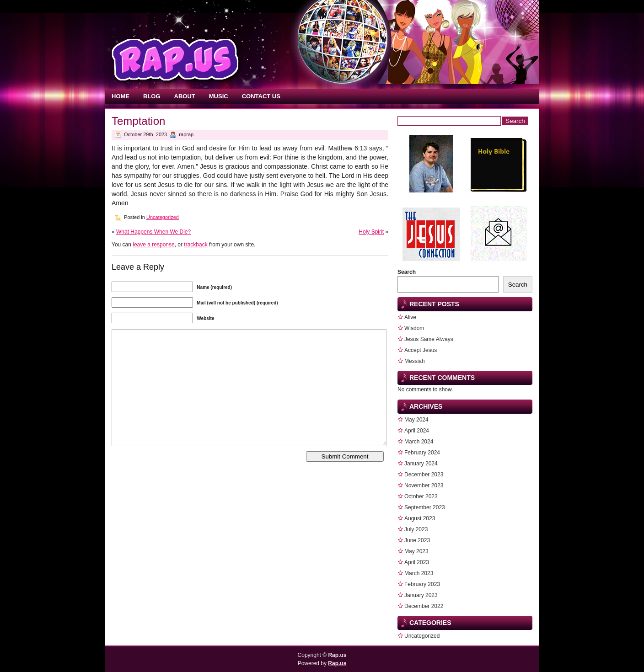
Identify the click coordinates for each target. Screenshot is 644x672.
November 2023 (424, 485)
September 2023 (425, 507)
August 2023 (420, 518)
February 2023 (422, 584)
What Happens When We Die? (153, 232)
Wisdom (414, 328)
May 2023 (416, 551)
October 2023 (421, 496)
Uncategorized (163, 217)
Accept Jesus (421, 350)
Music (219, 96)
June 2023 (417, 540)
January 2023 (421, 595)
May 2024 (416, 420)
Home (121, 96)
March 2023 (419, 573)
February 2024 (422, 453)
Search (407, 272)
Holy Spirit (371, 232)
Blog (152, 96)
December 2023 (424, 475)
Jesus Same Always (429, 339)
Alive (410, 317)
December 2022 (424, 606)
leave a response (153, 245)
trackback (196, 245)
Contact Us (261, 96)
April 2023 (417, 562)
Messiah (415, 361)
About (185, 96)
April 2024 (417, 431)
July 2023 (416, 529)
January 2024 (421, 464)
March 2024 (419, 442)
